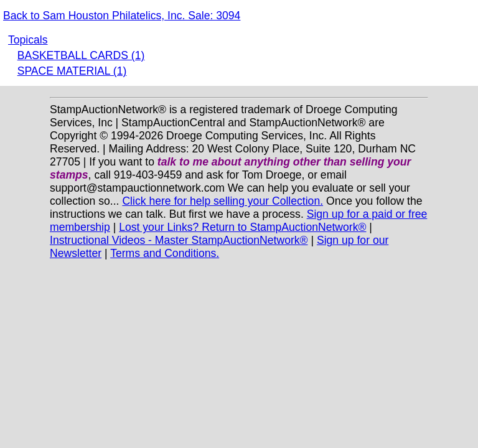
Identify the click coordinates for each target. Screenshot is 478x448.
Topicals (28, 40)
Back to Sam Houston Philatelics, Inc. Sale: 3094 (122, 16)
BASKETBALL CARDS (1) (81, 55)
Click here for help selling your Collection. (223, 201)
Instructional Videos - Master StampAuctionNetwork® (179, 240)
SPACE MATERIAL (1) (72, 71)
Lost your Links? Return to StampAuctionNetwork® (242, 227)
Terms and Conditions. (165, 253)
